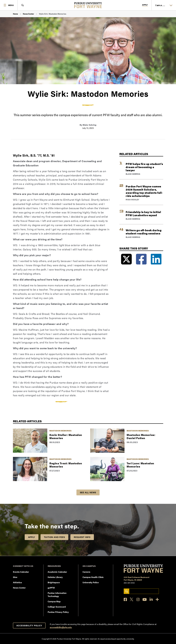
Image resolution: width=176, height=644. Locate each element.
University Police (91, 582)
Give (15, 577)
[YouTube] (145, 599)
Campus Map (54, 601)
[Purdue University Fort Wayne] (88, 5)
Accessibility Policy (29, 625)
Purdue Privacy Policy (58, 612)
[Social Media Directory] (157, 599)
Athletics (17, 582)
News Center (28, 14)
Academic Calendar (57, 572)
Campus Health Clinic (93, 577)
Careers (86, 572)
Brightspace (54, 582)
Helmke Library (55, 577)
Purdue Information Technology (57, 595)
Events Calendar (21, 572)
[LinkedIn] (151, 599)
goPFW (51, 588)
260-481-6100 (129, 583)
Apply (145, 5)
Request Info (82, 537)
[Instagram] (138, 599)
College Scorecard (57, 607)
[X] (132, 599)
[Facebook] (125, 599)
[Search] (126, 591)
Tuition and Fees (54, 537)
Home (15, 14)
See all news (88, 492)
